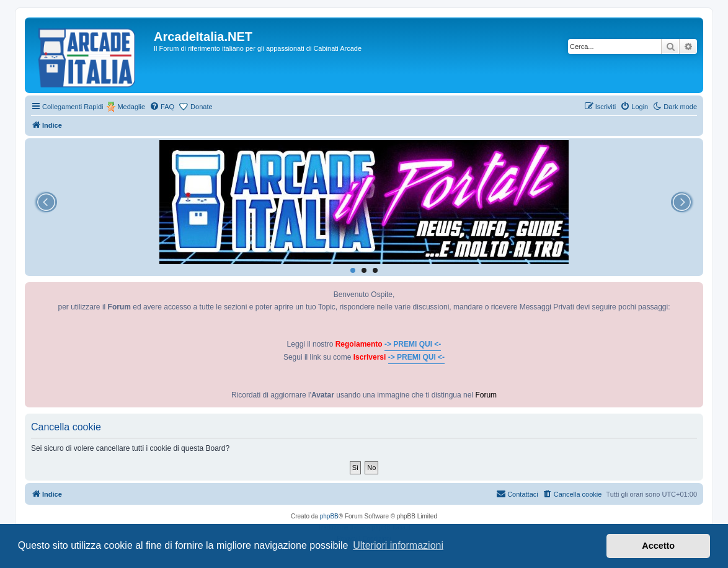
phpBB (329, 516)
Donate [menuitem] (201, 107)
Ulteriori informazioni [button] (398, 545)
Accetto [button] (658, 546)
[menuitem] (162, 107)
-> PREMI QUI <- (413, 344)
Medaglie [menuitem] (131, 107)
